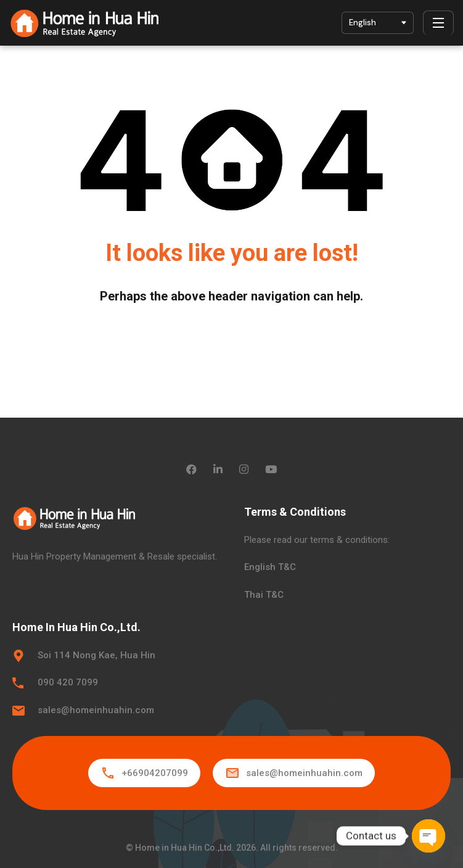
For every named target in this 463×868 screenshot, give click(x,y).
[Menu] (438, 23)
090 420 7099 (68, 682)
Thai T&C (264, 595)
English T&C (270, 567)
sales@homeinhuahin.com (96, 710)
